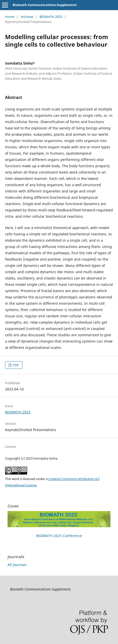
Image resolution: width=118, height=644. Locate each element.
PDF (15, 365)
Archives (27, 17)
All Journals (17, 565)
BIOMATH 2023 (51, 17)
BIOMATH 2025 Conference (59, 536)
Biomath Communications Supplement (45, 5)
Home (10, 17)
